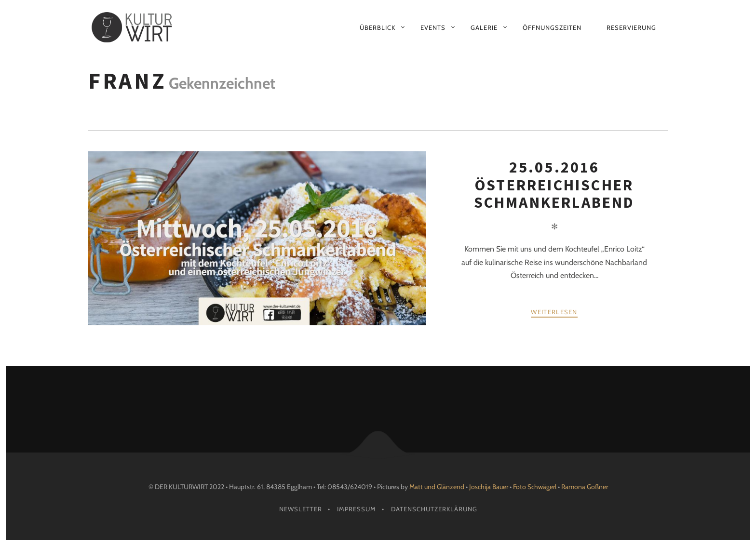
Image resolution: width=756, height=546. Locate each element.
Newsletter (301, 509)
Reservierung (631, 27)
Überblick (378, 27)
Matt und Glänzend (437, 487)
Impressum (357, 509)
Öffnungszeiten (552, 27)
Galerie (484, 27)
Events (433, 27)
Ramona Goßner (585, 487)
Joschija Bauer (489, 487)
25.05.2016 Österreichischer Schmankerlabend (554, 185)
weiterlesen (554, 312)
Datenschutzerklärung (434, 509)
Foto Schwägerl (535, 487)
